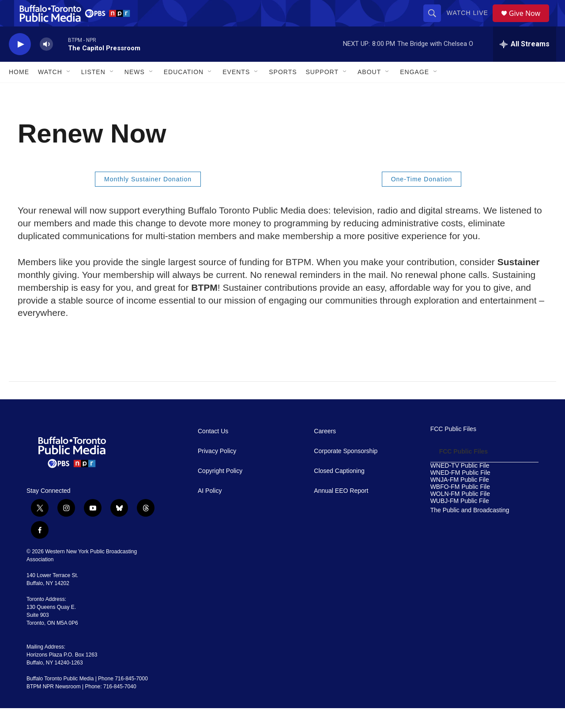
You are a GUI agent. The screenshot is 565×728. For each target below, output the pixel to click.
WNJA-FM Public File (460, 500)
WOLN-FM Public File (460, 514)
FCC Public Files (453, 449)
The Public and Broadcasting (470, 530)
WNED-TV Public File (460, 486)
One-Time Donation (422, 199)
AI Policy (210, 511)
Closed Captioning (339, 491)
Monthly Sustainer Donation (148, 199)
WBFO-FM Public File (460, 507)
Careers (325, 451)
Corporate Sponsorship (346, 471)
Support (322, 92)
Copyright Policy (220, 491)
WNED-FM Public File (460, 493)
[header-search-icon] (435, 23)
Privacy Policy (217, 471)
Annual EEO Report (341, 511)
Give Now (530, 23)
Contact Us (213, 451)
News (135, 92)
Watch (50, 92)
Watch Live (471, 23)
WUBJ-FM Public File (460, 521)
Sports (283, 92)
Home (19, 92)
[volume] (46, 64)
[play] (20, 64)
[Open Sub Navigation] (69, 92)
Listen (93, 92)
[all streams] (525, 64)
